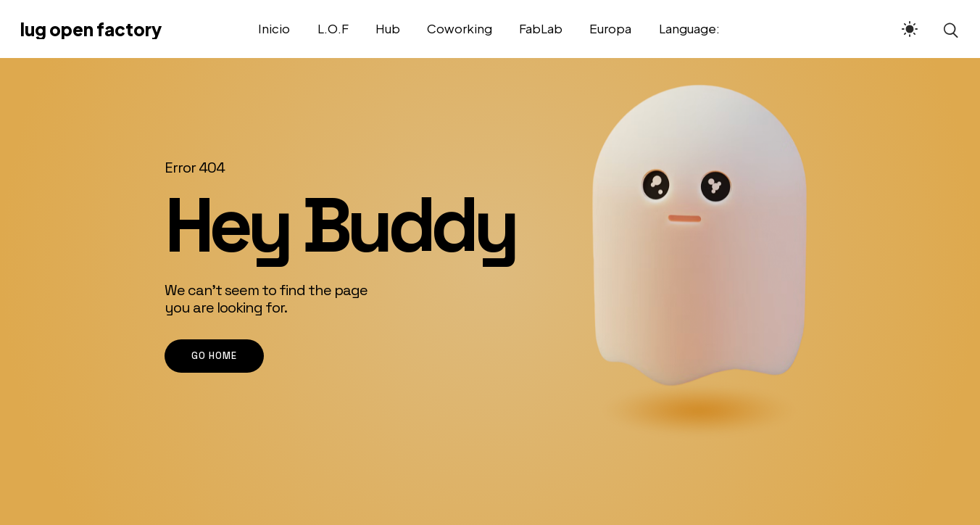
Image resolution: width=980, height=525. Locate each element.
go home (214, 356)
